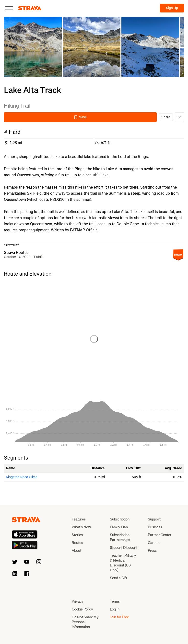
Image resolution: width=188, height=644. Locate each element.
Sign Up (172, 8)
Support (154, 519)
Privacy (78, 601)
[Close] (9, 8)
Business (155, 527)
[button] (33, 47)
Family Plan (119, 527)
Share (166, 117)
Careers (154, 543)
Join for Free (119, 617)
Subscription (120, 519)
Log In (115, 609)
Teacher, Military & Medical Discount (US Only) (123, 563)
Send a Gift (118, 578)
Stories (77, 535)
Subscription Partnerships (120, 537)
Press (152, 551)
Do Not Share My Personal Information (85, 622)
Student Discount (124, 548)
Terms (115, 601)
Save (80, 117)
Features (79, 519)
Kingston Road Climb (22, 477)
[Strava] (30, 8)
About (76, 551)
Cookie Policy (82, 609)
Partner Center (160, 535)
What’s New (81, 527)
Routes (77, 543)
